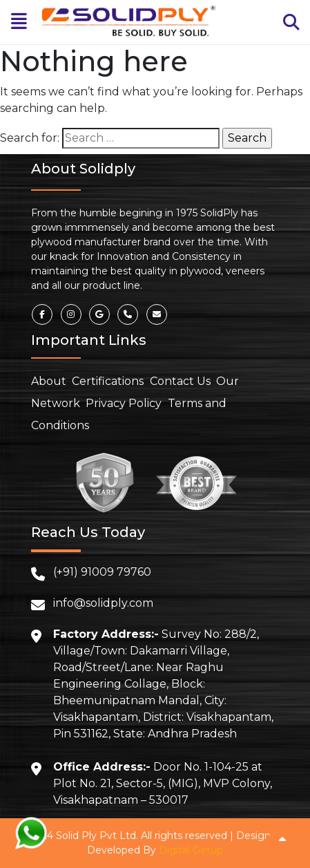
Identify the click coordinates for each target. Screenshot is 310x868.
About (49, 381)
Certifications (108, 381)
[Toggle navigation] (19, 21)
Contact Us (180, 381)
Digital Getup (191, 850)
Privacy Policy (124, 403)
